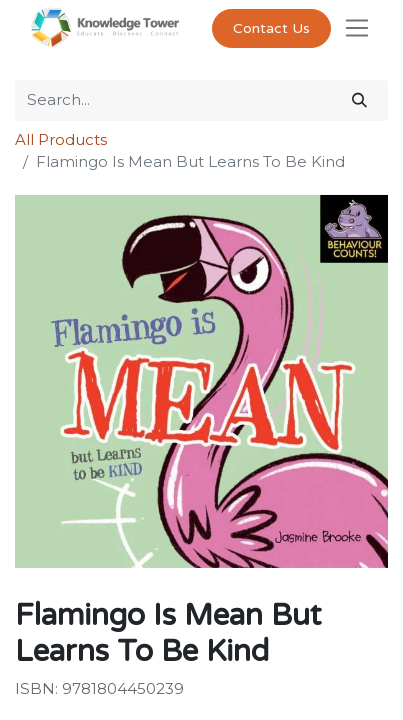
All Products (61, 139)
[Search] (359, 100)
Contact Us (271, 28)
